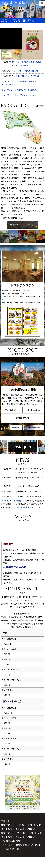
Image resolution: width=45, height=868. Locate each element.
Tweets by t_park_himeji (11, 501)
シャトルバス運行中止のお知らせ (26, 76)
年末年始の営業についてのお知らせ (29, 479)
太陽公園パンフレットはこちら (22, 225)
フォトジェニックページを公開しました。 (19, 95)
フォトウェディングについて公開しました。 (20, 90)
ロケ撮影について (22, 418)
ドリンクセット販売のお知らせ (25, 71)
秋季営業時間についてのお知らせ (29, 491)
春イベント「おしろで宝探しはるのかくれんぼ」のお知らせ (28, 64)
